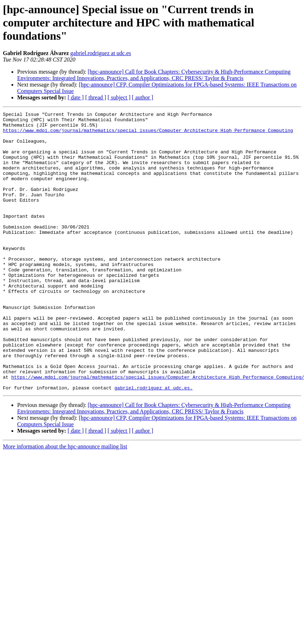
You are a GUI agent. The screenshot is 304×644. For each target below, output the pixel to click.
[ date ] (76, 97)
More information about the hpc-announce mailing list (65, 502)
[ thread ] (96, 97)
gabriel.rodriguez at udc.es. (153, 443)
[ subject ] (119, 97)
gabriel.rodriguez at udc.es (101, 53)
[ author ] (143, 97)
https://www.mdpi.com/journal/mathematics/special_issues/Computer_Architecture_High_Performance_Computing (148, 134)
